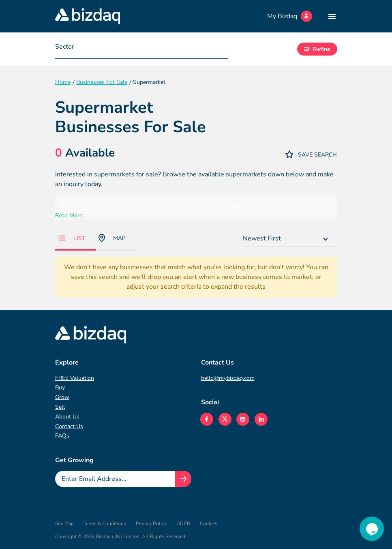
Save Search (311, 154)
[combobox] (141, 49)
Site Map (64, 523)
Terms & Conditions (105, 523)
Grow (62, 397)
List (72, 238)
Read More (69, 216)
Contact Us (69, 426)
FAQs (62, 436)
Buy (60, 387)
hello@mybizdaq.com (228, 378)
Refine (317, 49)
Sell (60, 407)
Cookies (209, 523)
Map (112, 238)
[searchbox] (96, 49)
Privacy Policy (151, 523)
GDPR (183, 523)
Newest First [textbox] (262, 238)
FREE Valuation (75, 378)
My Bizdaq (290, 16)
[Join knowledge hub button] (183, 479)
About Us (67, 417)
